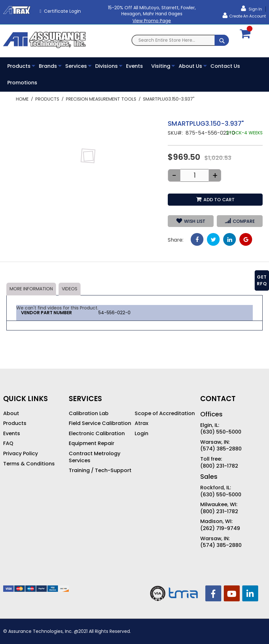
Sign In (255, 9)
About (11, 414)
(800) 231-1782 (219, 466)
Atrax (142, 423)
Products (47, 99)
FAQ (8, 443)
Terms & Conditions (29, 464)
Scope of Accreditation (165, 414)
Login (142, 434)
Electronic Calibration (97, 434)
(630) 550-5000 (221, 432)
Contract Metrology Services (95, 457)
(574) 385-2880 (221, 449)
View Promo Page (152, 21)
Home (22, 99)
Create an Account (248, 16)
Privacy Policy (21, 454)
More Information (31, 289)
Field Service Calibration (100, 423)
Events (12, 434)
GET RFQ (262, 280)
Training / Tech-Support (100, 471)
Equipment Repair (92, 443)
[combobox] (180, 40)
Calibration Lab (89, 414)
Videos (70, 289)
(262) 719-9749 (220, 528)
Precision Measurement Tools (101, 99)
